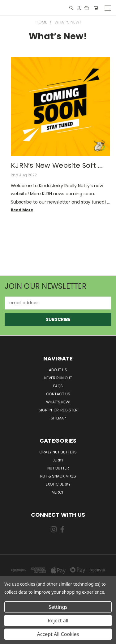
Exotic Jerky (58, 484)
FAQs (58, 386)
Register (69, 410)
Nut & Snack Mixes (58, 476)
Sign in (46, 410)
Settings (58, 607)
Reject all (58, 621)
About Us (58, 370)
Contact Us (58, 394)
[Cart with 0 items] (96, 8)
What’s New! (58, 402)
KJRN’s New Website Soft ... (57, 165)
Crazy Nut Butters (58, 452)
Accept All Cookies (58, 634)
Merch (58, 492)
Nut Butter (58, 468)
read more (22, 210)
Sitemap (58, 418)
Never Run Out (58, 378)
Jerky (58, 460)
